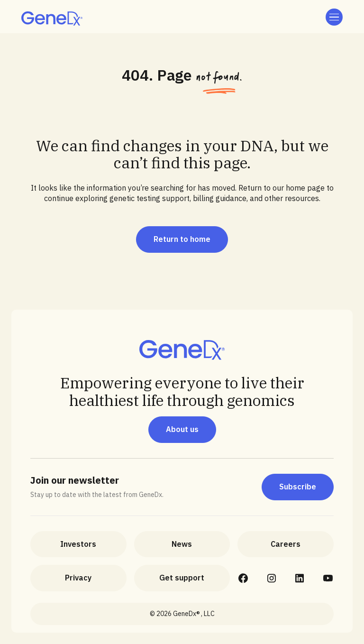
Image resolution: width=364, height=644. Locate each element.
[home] (52, 18)
